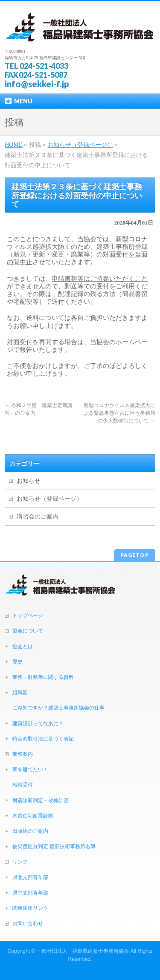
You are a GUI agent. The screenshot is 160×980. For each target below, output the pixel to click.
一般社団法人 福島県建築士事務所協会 (83, 951)
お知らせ (29, 481)
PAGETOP (135, 555)
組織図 (20, 692)
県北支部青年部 (30, 877)
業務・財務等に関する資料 (43, 677)
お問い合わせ (28, 923)
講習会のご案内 (38, 517)
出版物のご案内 (30, 831)
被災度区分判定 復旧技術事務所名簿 (54, 846)
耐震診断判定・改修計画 (41, 801)
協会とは (23, 647)
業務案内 (23, 754)
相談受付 (23, 785)
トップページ (28, 615)
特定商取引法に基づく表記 (43, 739)
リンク (20, 862)
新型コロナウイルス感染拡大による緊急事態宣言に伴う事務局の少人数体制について (119, 413)
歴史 (17, 662)
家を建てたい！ (30, 769)
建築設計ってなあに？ (38, 724)
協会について (28, 631)
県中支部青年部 (30, 893)
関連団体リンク (30, 908)
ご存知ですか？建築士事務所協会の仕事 (58, 708)
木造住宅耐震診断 (33, 816)
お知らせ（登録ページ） (49, 499)
